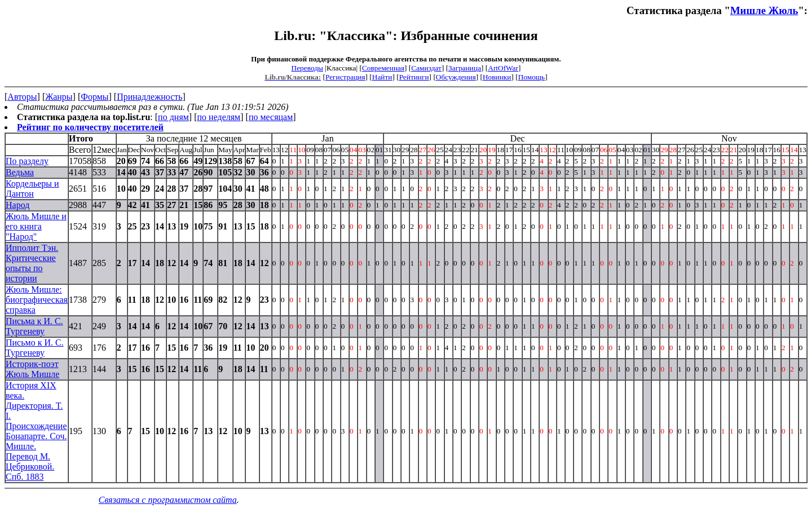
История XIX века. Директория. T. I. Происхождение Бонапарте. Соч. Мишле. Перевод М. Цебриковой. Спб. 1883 (36, 431)
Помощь (531, 77)
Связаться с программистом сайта (168, 500)
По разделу (27, 161)
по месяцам (271, 117)
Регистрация (345, 77)
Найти (382, 77)
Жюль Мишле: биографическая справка (37, 300)
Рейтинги (414, 77)
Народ (17, 205)
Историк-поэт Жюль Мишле (32, 369)
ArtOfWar (503, 68)
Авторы (22, 97)
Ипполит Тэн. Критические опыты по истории (32, 263)
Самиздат (426, 68)
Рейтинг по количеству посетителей (90, 127)
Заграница (465, 68)
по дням (173, 117)
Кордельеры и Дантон (32, 189)
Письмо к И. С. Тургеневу (35, 348)
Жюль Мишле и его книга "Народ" (36, 226)
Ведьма (20, 172)
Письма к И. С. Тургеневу (34, 326)
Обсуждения (456, 77)
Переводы (307, 68)
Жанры (59, 97)
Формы (94, 97)
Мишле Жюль (764, 10)
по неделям (219, 117)
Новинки (497, 77)
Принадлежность (149, 97)
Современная (383, 68)
